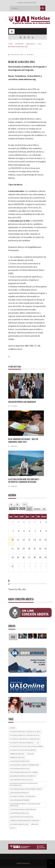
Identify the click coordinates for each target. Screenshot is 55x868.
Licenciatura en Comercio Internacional (24, 765)
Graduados (31, 44)
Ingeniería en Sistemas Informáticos (23, 776)
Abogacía (35, 824)
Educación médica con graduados (22, 402)
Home (10, 44)
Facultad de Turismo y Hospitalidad (22, 796)
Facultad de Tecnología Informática (23, 750)
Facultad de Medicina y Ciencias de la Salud (25, 732)
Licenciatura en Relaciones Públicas (23, 809)
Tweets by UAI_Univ (17, 589)
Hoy (25, 504)
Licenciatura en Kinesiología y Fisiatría (24, 772)
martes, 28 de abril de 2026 (27, 3)
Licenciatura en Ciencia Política (21, 780)
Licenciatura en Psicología (19, 769)
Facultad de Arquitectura (19, 824)
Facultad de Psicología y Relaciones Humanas (26, 746)
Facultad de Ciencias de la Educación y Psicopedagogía (24, 784)
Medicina (30, 754)
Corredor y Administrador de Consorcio (24, 821)
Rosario (12, 728)
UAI (38, 743)
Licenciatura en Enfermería (19, 800)
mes (29, 509)
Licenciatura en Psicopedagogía (21, 817)
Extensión (19, 44)
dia (44, 509)
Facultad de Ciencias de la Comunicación (24, 739)
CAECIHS (12, 828)
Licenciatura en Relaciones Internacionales (26, 789)
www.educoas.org (27, 79)
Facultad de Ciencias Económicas (22, 743)
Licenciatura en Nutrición (19, 793)
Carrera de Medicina (17, 754)
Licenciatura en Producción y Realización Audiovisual (25, 805)
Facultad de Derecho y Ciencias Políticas (24, 735)
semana (37, 509)
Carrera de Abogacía (17, 758)
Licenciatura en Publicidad (19, 813)
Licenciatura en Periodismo (19, 761)
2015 (39, 44)
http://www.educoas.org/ (19, 165)
